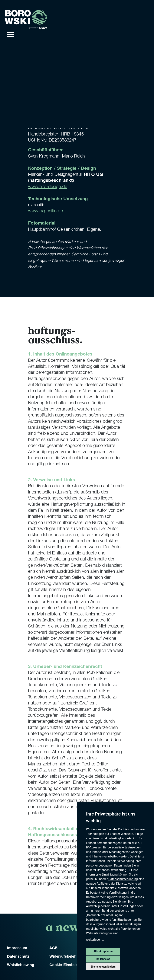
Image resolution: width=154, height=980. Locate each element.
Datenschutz (18, 957)
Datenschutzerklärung (112, 870)
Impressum (17, 948)
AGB (53, 948)
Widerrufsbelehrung (67, 957)
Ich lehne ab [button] (103, 959)
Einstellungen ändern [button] (103, 967)
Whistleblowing (21, 965)
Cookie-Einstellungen (68, 965)
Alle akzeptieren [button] (103, 951)
